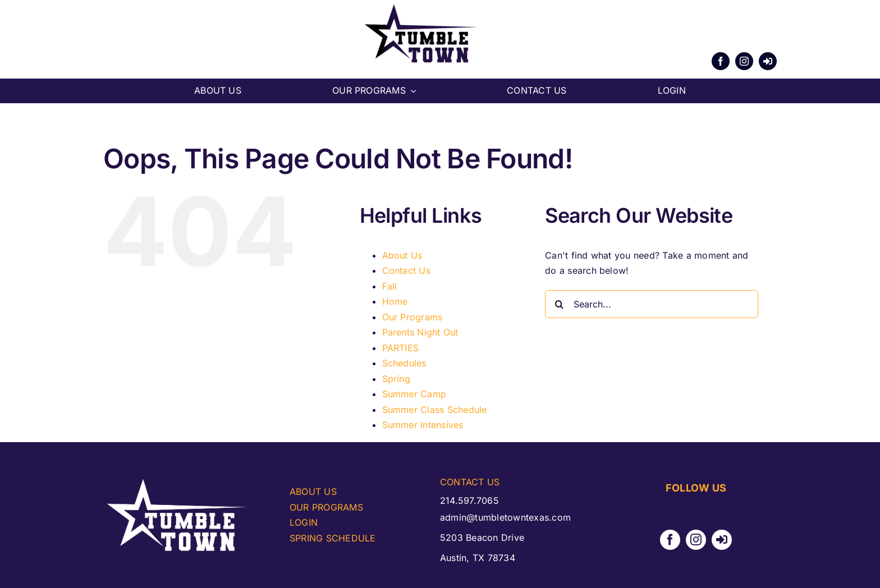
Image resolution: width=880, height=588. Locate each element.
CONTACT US (470, 482)
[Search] (559, 304)
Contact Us (406, 270)
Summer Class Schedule (435, 410)
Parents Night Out (420, 332)
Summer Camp (414, 394)
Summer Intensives (423, 425)
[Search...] (652, 304)
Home (395, 301)
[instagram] (744, 61)
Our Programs (412, 317)
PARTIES (401, 348)
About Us (402, 255)
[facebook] (721, 61)
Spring (396, 379)
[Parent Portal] (768, 61)
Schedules (404, 363)
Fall (390, 286)
